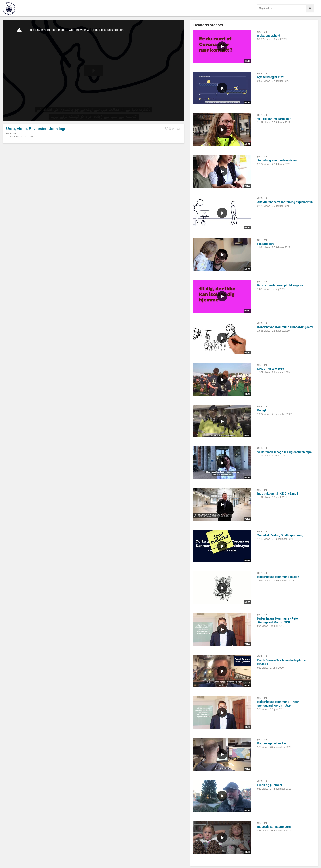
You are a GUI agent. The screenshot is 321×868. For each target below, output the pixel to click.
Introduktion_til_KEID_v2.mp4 (277, 494)
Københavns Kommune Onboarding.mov (285, 327)
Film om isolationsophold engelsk (280, 285)
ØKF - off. (11, 133)
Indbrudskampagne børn (274, 827)
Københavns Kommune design (278, 577)
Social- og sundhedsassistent (277, 160)
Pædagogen (265, 244)
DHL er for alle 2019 (270, 369)
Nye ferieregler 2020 (271, 77)
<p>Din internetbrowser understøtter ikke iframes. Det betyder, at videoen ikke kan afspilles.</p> (94, 71)
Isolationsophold (269, 36)
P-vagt (262, 410)
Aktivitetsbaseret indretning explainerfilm (285, 202)
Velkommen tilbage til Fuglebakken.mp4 (284, 452)
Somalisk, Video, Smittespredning (280, 535)
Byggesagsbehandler (272, 743)
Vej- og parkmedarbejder (274, 119)
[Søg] (310, 8)
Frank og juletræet (270, 785)
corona (32, 137)
